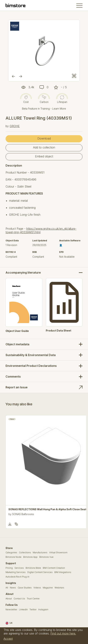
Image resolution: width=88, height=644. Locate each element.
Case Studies (25, 588)
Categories (11, 553)
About (9, 599)
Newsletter (11, 610)
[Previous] (13, 76)
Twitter (33, 610)
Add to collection (44, 147)
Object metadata (17, 344)
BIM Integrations (63, 572)
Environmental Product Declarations (31, 366)
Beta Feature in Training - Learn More (44, 109)
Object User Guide (17, 331)
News (13, 588)
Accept (8, 639)
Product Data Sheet (58, 331)
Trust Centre (33, 599)
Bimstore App (30, 557)
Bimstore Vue (46, 557)
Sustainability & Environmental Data (31, 355)
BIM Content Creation (54, 568)
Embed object (44, 156)
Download (44, 138)
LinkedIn (23, 610)
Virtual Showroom (58, 553)
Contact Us (19, 599)
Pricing (9, 568)
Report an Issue (17, 387)
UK (9, 623)
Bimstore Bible (33, 568)
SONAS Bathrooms (23, 514)
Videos (37, 588)
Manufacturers (40, 553)
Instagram (43, 610)
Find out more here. (63, 633)
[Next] (21, 76)
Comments (13, 377)
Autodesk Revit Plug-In (17, 577)
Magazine (48, 588)
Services (19, 568)
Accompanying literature (23, 273)
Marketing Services (16, 572)
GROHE (15, 126)
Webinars (59, 588)
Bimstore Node (14, 557)
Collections (25, 553)
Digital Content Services (40, 572)
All (7, 588)
